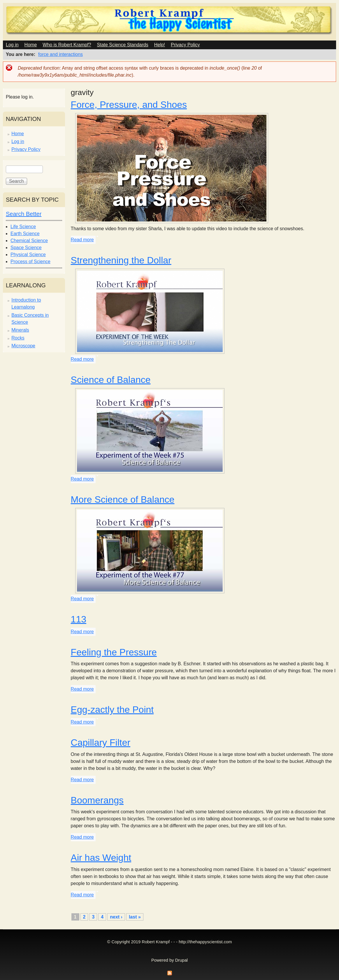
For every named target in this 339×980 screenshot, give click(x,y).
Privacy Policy (185, 45)
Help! (160, 45)
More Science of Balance (123, 499)
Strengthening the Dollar (121, 260)
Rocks (18, 338)
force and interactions (60, 54)
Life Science (23, 227)
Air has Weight (101, 858)
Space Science (26, 248)
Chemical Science (29, 241)
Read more (82, 240)
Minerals (20, 330)
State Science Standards (123, 45)
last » (135, 917)
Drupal (181, 960)
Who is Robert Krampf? (67, 45)
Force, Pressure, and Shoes (129, 105)
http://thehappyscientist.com (205, 942)
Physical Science (28, 255)
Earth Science (25, 234)
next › (116, 917)
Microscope (23, 346)
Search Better (24, 214)
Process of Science (30, 262)
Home (31, 45)
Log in (12, 45)
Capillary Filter (101, 743)
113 (79, 619)
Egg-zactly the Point (112, 710)
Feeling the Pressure (114, 652)
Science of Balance (111, 380)
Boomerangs (97, 800)
